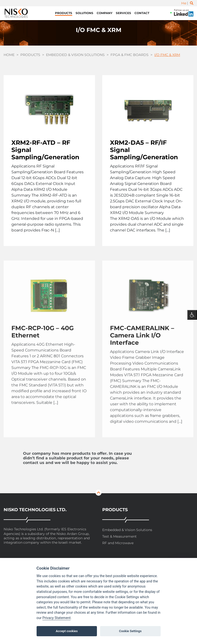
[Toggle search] (192, 3)
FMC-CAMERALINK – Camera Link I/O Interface (142, 343)
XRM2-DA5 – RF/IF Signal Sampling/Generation (144, 150)
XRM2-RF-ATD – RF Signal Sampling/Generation (45, 150)
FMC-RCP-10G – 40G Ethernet (43, 340)
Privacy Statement (56, 618)
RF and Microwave (118, 543)
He (184, 3)
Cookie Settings (130, 631)
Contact (142, 13)
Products (64, 13)
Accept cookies (67, 631)
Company (105, 13)
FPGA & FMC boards (130, 55)
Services (123, 13)
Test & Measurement (119, 537)
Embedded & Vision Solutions (75, 55)
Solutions (84, 13)
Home (9, 55)
